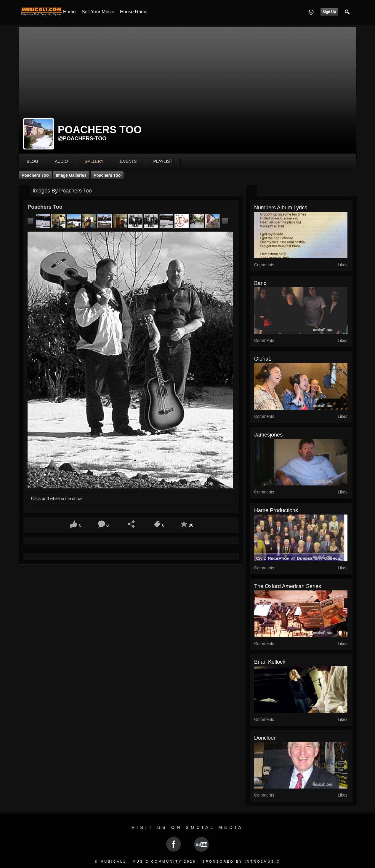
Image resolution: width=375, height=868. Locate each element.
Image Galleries (71, 175)
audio (61, 161)
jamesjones (268, 435)
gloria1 (263, 359)
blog (32, 161)
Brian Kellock (270, 662)
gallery (94, 161)
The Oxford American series (288, 586)
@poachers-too (82, 138)
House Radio (134, 12)
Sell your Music (98, 12)
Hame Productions (276, 510)
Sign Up (329, 12)
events (129, 161)
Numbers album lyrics (281, 208)
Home (69, 12)
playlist (163, 161)
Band (260, 283)
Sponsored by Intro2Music (241, 861)
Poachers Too (35, 175)
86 (191, 525)
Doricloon (265, 738)
